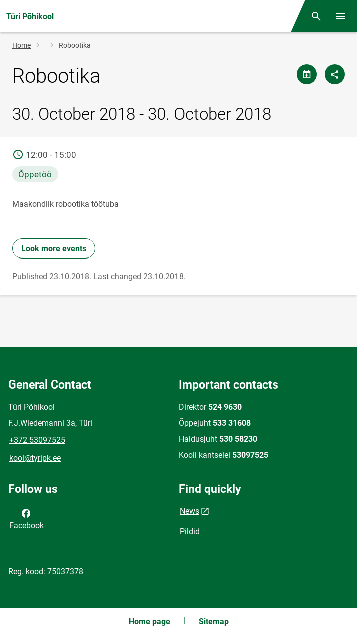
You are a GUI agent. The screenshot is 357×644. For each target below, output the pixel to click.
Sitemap (214, 622)
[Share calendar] (307, 74)
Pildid (190, 531)
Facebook (26, 519)
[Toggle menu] (340, 16)
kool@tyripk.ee (35, 458)
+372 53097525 (37, 440)
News (189, 511)
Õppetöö (35, 174)
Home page (150, 622)
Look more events (54, 249)
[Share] (335, 74)
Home (21, 45)
